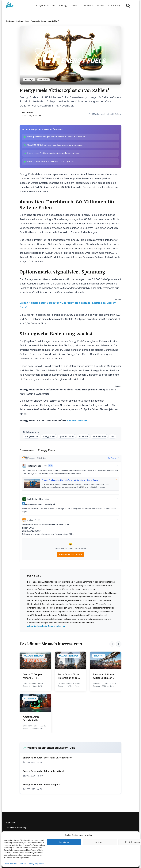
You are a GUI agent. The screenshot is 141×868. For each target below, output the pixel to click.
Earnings (63, 5)
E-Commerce (30, 698)
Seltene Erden (99, 436)
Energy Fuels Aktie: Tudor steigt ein (42, 785)
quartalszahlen (67, 436)
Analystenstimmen (45, 5)
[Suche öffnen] (128, 5)
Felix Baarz (27, 112)
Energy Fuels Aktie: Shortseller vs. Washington (48, 758)
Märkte (88, 5)
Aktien (75, 5)
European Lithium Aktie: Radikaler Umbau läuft (103, 676)
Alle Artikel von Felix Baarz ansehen (46, 626)
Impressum (39, 864)
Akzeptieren (64, 842)
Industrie (99, 656)
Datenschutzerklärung (26, 864)
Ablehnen (100, 842)
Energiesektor (31, 436)
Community (114, 5)
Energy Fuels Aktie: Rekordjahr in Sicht (43, 771)
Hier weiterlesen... (78, 420)
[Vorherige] (112, 644)
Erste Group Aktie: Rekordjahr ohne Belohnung (69, 676)
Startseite (10, 21)
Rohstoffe (43, 80)
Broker (101, 5)
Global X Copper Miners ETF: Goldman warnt (32, 676)
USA (112, 436)
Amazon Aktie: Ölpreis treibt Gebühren (32, 719)
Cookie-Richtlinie (10, 864)
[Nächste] (119, 644)
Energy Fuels (49, 436)
